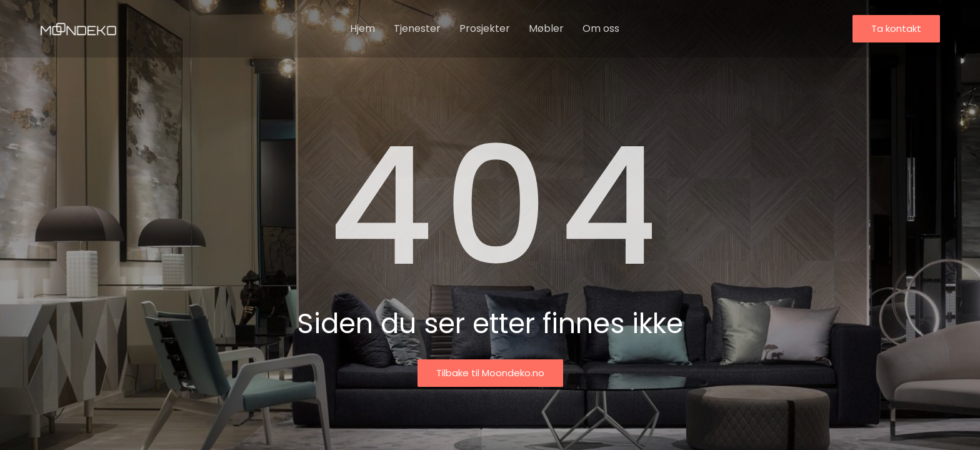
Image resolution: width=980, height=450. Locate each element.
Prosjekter (485, 28)
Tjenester (417, 28)
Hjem (362, 28)
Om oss (601, 28)
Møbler (546, 28)
